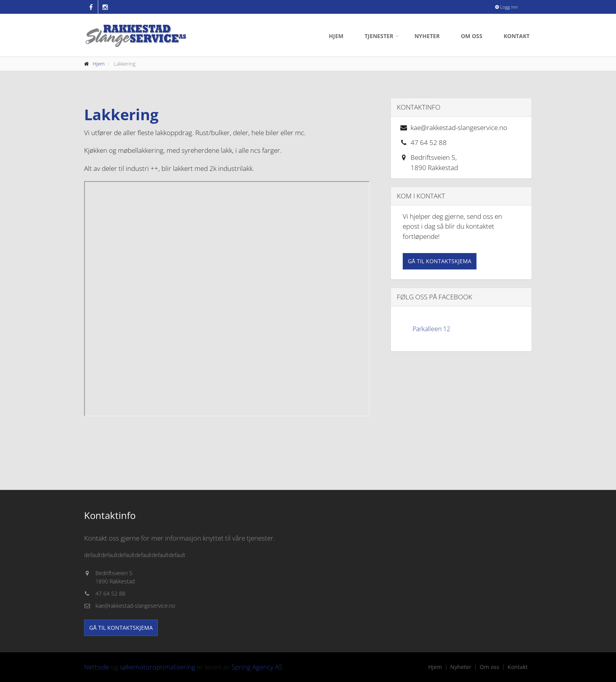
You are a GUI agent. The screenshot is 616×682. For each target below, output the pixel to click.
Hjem (336, 36)
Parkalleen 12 (431, 329)
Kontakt (517, 36)
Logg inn (506, 7)
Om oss (472, 36)
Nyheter (427, 36)
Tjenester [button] (379, 36)
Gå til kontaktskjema (440, 261)
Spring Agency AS (257, 667)
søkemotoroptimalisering (158, 667)
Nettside (97, 667)
